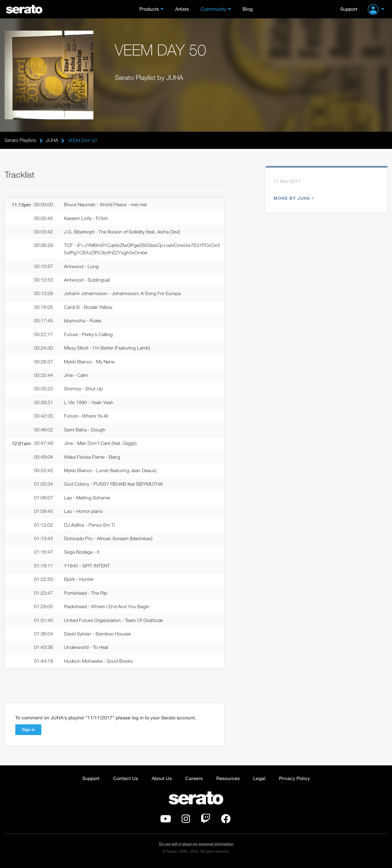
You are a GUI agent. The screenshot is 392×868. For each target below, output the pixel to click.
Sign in (28, 733)
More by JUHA (293, 198)
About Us (162, 782)
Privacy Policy (294, 782)
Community (213, 9)
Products (149, 9)
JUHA (52, 140)
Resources (228, 782)
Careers (194, 782)
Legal (259, 782)
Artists (182, 9)
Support (349, 9)
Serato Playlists (21, 140)
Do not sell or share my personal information (196, 848)
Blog (248, 9)
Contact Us (126, 782)
